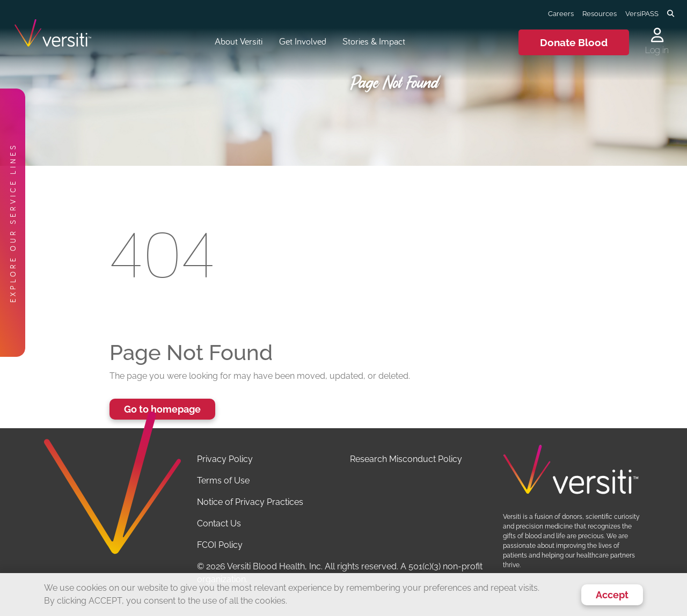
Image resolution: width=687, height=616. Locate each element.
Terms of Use (223, 481)
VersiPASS (642, 13)
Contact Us (219, 523)
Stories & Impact (374, 41)
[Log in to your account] (657, 36)
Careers (561, 13)
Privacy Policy (225, 459)
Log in (657, 50)
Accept (612, 595)
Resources (600, 13)
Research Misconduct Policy (406, 459)
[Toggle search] (671, 14)
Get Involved (303, 41)
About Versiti (239, 41)
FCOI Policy (220, 545)
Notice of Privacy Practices (250, 502)
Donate (574, 42)
